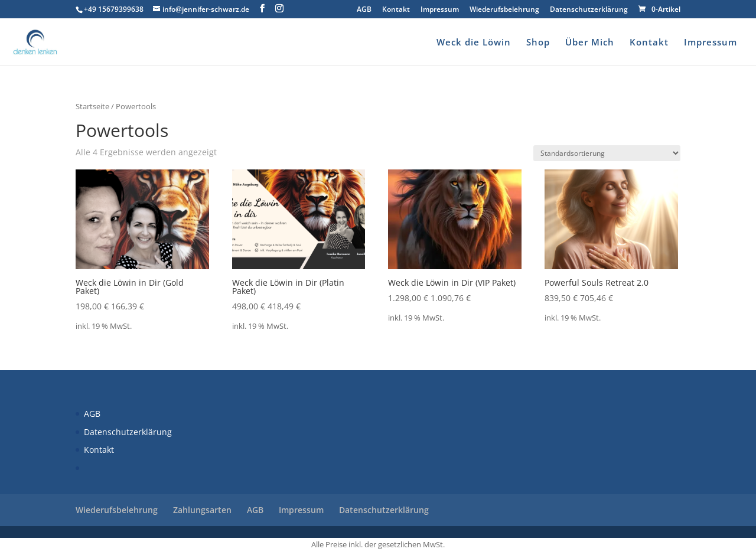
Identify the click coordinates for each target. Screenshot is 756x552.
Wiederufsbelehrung (504, 10)
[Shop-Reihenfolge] (607, 153)
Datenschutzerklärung (589, 10)
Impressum (440, 10)
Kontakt (396, 10)
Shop (538, 43)
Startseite (92, 106)
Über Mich (590, 43)
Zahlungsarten (202, 510)
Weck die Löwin (474, 43)
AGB (364, 10)
